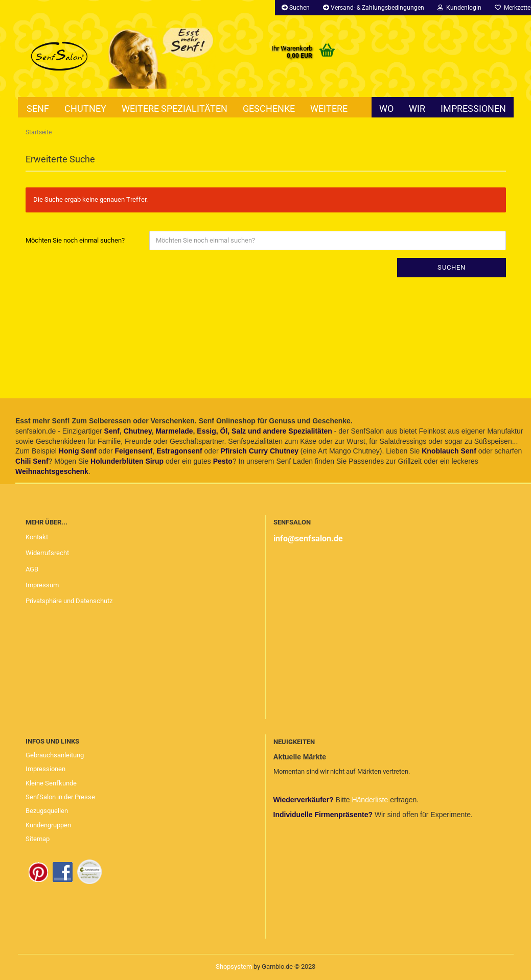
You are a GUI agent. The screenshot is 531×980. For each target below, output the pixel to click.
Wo (386, 109)
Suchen (296, 8)
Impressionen (473, 109)
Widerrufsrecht (47, 553)
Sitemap (38, 839)
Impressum (42, 585)
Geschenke (269, 109)
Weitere (329, 109)
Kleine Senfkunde (51, 783)
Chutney (85, 109)
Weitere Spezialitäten (175, 109)
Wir (417, 109)
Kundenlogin (459, 8)
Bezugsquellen (47, 811)
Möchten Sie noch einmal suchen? (75, 240)
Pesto (223, 461)
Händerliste (371, 800)
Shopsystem (234, 966)
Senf (38, 109)
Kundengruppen (48, 825)
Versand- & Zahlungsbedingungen (374, 8)
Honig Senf (78, 451)
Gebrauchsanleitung (55, 755)
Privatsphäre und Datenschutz (69, 601)
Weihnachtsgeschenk (52, 471)
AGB (32, 569)
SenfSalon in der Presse (60, 797)
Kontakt (37, 537)
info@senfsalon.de (308, 539)
